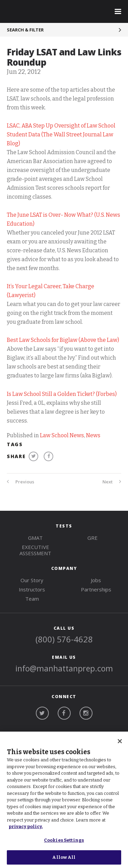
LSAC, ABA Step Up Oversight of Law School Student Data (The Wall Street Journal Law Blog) (61, 135)
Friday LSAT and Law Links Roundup (64, 57)
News (93, 435)
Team (32, 599)
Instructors (32, 589)
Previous (20, 482)
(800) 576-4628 (64, 639)
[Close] (120, 741)
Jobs (96, 580)
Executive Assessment (35, 550)
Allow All (64, 857)
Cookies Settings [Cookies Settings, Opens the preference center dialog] (64, 840)
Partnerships (96, 589)
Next (112, 482)
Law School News (62, 435)
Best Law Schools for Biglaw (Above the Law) (63, 340)
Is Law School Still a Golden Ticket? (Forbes (61, 394)
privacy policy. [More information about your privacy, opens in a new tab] (26, 826)
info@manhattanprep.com (64, 668)
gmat (35, 538)
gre (93, 538)
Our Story (32, 580)
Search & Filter (25, 30)
